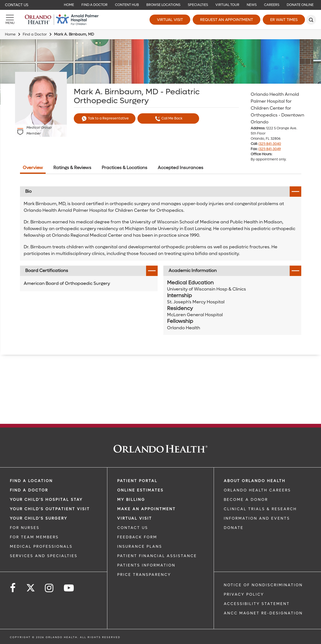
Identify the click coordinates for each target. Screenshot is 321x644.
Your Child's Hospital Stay (46, 500)
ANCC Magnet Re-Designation (263, 613)
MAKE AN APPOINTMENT (146, 509)
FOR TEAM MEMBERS (34, 537)
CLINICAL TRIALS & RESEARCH (260, 509)
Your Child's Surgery (39, 518)
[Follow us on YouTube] (69, 588)
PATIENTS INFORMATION (146, 565)
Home (10, 34)
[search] (311, 20)
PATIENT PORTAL (137, 481)
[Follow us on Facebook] (13, 588)
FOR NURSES (25, 528)
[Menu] (10, 20)
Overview (33, 168)
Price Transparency (144, 575)
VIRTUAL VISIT (135, 518)
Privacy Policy (244, 594)
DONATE (234, 528)
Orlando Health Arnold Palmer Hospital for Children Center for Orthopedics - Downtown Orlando (277, 108)
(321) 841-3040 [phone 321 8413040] (270, 144)
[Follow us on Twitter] (31, 586)
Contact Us (17, 5)
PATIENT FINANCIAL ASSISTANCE (157, 556)
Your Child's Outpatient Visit (50, 509)
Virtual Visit (170, 20)
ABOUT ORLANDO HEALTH (255, 481)
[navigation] (160, 5)
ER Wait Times (284, 20)
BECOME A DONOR (246, 500)
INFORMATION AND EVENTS (257, 518)
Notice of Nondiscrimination (263, 585)
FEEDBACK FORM (137, 537)
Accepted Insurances (180, 168)
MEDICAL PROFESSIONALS (41, 546)
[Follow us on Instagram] (49, 588)
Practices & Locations (124, 168)
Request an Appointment (227, 20)
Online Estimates (140, 490)
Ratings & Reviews (72, 168)
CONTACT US (133, 528)
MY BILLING (131, 500)
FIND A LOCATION (31, 481)
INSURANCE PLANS (140, 546)
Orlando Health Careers (257, 490)
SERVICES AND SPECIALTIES (44, 556)
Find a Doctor (35, 34)
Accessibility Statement (257, 604)
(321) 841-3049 (270, 149)
